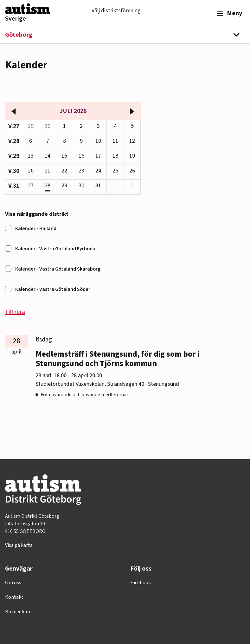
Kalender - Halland (36, 228)
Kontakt (14, 597)
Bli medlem (18, 612)
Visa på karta (19, 545)
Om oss (13, 583)
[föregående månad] (14, 111)
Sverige (16, 19)
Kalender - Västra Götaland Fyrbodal (56, 249)
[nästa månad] (132, 111)
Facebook (141, 583)
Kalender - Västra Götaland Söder (53, 289)
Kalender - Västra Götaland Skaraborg (58, 269)
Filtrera (15, 312)
